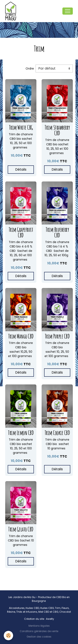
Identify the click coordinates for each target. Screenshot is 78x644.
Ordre (30, 68)
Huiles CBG (47, 608)
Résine (11, 612)
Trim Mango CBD (21, 336)
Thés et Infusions (27, 612)
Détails (21, 169)
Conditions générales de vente (39, 631)
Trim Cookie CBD (57, 433)
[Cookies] (8, 636)
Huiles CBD (32, 608)
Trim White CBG (21, 127)
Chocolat (65, 612)
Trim (58, 608)
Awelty (50, 619)
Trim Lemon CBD (21, 433)
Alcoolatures (17, 608)
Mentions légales (39, 626)
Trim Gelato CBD (21, 529)
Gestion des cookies (39, 637)
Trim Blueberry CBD (57, 232)
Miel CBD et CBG (48, 612)
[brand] (11, 11)
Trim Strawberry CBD (57, 130)
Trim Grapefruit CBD (21, 232)
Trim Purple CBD (57, 336)
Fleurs (65, 608)
